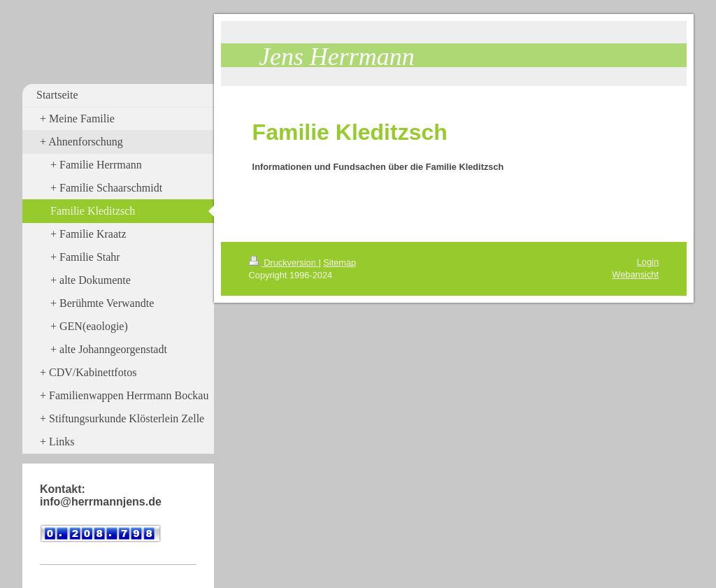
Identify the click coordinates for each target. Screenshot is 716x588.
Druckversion (284, 263)
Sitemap (339, 263)
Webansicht (635, 274)
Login (648, 262)
